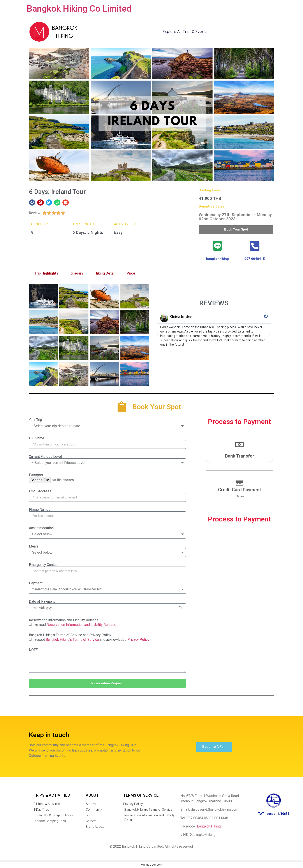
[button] (32, 202)
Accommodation (41, 528)
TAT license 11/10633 (274, 814)
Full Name (37, 438)
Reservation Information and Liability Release (64, 620)
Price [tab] (131, 273)
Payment (36, 583)
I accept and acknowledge (91, 640)
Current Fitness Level (45, 457)
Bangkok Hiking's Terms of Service (72, 640)
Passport (36, 475)
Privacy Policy (138, 640)
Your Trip (35, 420)
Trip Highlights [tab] (46, 273)
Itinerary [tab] (76, 273)
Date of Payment (42, 602)
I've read (74, 625)
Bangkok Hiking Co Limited (79, 9)
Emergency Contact (44, 565)
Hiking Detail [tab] (105, 273)
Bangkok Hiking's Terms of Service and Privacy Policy (70, 635)
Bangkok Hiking (209, 826)
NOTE (33, 650)
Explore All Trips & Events (185, 32)
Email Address (40, 491)
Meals (34, 546)
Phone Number (40, 510)
